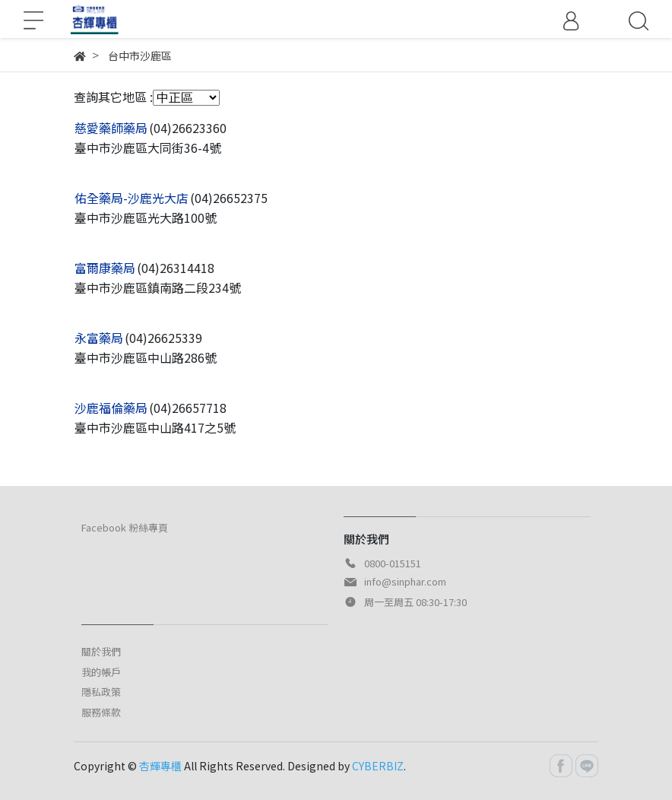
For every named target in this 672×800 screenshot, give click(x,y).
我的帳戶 (101, 672)
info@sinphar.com (405, 581)
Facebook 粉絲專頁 (125, 527)
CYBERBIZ (378, 766)
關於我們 (101, 651)
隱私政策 (101, 692)
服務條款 (101, 712)
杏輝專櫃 (160, 766)
